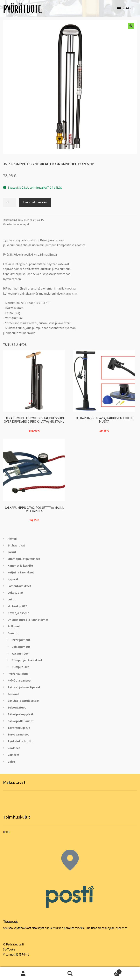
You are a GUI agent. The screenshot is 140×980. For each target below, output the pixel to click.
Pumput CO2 (20, 667)
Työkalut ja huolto (21, 741)
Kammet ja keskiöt (20, 565)
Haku (70, 973)
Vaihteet (14, 755)
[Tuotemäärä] (10, 202)
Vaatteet (14, 748)
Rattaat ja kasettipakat (24, 687)
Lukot (12, 599)
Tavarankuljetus (19, 728)
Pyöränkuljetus (18, 674)
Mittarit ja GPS (17, 606)
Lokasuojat (15, 592)
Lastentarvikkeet (19, 586)
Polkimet (14, 626)
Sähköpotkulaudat (21, 721)
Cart (108, 971)
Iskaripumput (21, 640)
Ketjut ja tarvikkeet (21, 572)
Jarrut (12, 552)
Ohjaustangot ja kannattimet (28, 620)
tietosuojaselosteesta (113, 928)
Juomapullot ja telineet (24, 559)
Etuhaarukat (16, 545)
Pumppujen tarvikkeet (27, 660)
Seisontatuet (17, 707)
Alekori (12, 539)
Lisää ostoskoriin (35, 202)
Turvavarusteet (18, 734)
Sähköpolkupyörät (20, 714)
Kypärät (13, 579)
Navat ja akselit (18, 613)
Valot (11, 761)
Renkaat (13, 694)
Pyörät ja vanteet (20, 680)
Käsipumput (20, 653)
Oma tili (23, 973)
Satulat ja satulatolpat (24, 701)
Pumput (13, 633)
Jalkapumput (21, 224)
